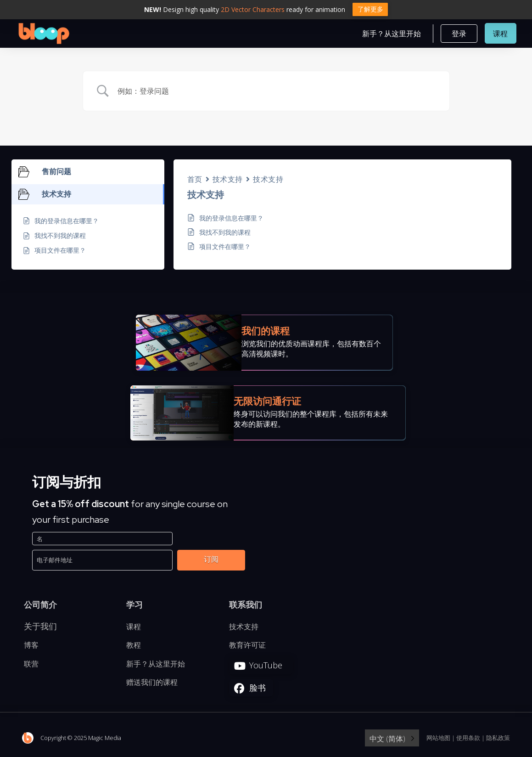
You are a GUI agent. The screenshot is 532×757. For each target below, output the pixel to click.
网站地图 (438, 738)
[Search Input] (278, 92)
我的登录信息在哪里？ (231, 219)
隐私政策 (498, 738)
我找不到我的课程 (225, 233)
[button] (459, 34)
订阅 (211, 560)
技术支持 (228, 180)
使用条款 (468, 738)
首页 (195, 180)
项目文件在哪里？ (225, 247)
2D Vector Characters (253, 9)
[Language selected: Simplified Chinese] (392, 739)
